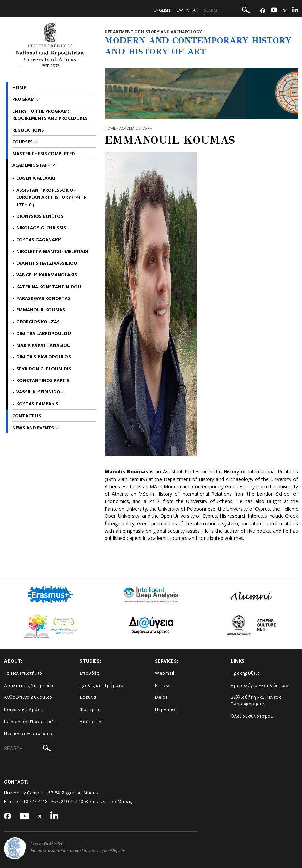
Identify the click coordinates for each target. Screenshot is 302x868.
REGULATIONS (28, 130)
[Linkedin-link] (295, 11)
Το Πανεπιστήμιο (23, 673)
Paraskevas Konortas (43, 298)
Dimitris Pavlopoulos (44, 357)
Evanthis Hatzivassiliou (47, 263)
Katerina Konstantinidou (49, 287)
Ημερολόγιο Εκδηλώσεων (260, 685)
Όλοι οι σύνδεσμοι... (253, 716)
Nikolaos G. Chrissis (41, 228)
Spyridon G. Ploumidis (44, 369)
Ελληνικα (186, 10)
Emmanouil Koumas (41, 310)
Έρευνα (88, 697)
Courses (23, 142)
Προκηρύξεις (245, 673)
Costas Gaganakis (39, 240)
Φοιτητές (90, 709)
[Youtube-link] (274, 11)
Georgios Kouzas (38, 322)
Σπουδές (89, 673)
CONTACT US (27, 416)
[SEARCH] (228, 10)
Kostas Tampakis (37, 404)
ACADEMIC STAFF (134, 128)
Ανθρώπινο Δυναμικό (28, 697)
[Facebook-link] (263, 11)
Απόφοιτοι (92, 722)
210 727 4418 (34, 801)
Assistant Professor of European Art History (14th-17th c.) (51, 197)
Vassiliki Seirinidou (40, 392)
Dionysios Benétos (40, 216)
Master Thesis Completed (44, 154)
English (162, 10)
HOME (110, 128)
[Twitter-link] (285, 11)
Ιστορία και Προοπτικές (30, 722)
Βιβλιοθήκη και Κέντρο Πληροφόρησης (256, 700)
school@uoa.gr (119, 801)
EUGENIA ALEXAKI (36, 178)
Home (19, 87)
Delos (162, 697)
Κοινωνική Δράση (24, 709)
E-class (163, 685)
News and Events (34, 428)
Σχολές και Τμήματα (102, 685)
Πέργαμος (166, 709)
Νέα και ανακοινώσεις (29, 734)
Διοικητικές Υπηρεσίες (29, 685)
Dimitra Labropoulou (44, 333)
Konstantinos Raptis (43, 380)
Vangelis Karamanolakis (47, 275)
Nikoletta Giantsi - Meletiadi (52, 251)
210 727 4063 (75, 801)
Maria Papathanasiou (43, 345)
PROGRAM (24, 99)
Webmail (165, 673)
